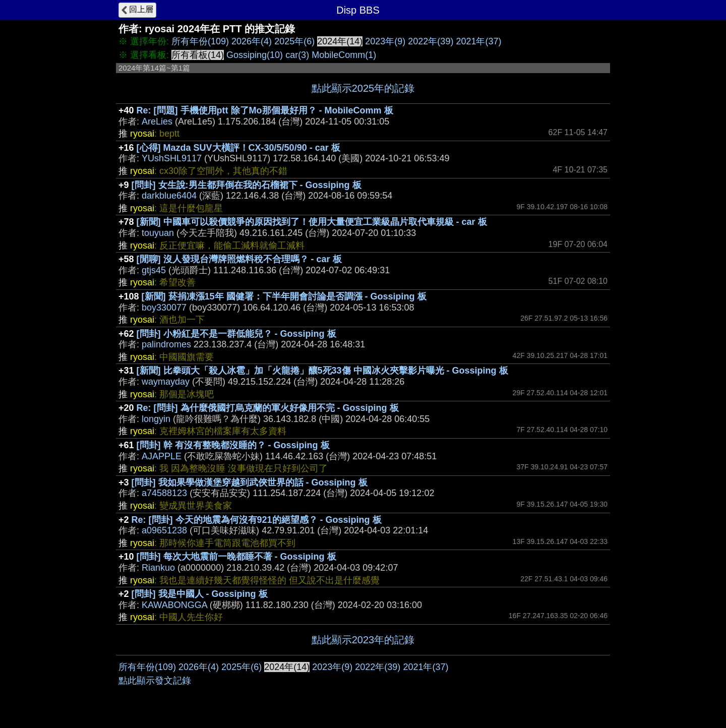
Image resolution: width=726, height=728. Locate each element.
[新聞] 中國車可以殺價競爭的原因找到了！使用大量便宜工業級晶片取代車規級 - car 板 (312, 222)
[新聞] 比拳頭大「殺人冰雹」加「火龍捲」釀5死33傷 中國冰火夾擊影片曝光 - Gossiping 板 (322, 371)
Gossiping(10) (255, 55)
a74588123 (164, 493)
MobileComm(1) (344, 55)
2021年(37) (478, 41)
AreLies (157, 122)
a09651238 (164, 530)
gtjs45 (154, 270)
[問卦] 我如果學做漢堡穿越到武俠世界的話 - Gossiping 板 (250, 482)
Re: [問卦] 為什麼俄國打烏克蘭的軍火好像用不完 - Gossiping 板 (268, 408)
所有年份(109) (200, 41)
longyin (156, 419)
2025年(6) (294, 41)
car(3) (297, 55)
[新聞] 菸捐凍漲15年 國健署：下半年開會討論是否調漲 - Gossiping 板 (284, 296)
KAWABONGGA (174, 605)
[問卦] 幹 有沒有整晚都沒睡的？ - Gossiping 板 (233, 445)
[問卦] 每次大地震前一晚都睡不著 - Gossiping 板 (236, 557)
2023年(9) (385, 41)
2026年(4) (252, 41)
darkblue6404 (169, 196)
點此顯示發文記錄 (155, 681)
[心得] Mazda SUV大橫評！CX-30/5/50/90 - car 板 (238, 148)
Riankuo (158, 568)
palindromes (166, 344)
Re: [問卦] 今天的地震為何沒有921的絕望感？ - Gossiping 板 (257, 520)
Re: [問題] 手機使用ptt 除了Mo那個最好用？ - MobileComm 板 (265, 110)
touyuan (158, 233)
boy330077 (164, 308)
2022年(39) (431, 41)
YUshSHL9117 (172, 158)
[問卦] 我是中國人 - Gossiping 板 (200, 594)
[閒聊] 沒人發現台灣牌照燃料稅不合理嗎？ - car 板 (239, 259)
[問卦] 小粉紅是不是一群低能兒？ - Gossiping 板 (236, 334)
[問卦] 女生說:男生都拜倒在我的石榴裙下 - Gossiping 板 (247, 185)
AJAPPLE (162, 456)
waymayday (166, 382)
